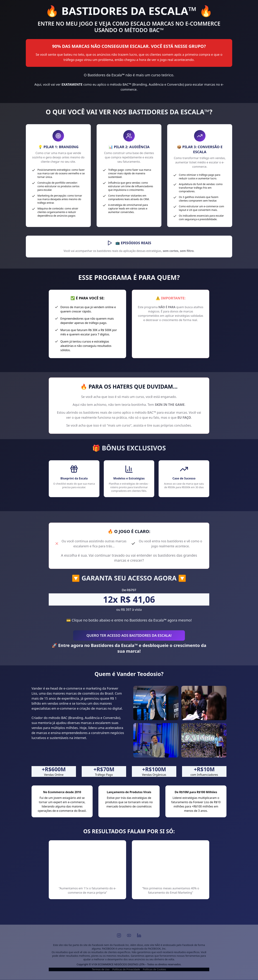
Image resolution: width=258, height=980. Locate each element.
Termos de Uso (101, 970)
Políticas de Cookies (154, 970)
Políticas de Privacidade (126, 970)
